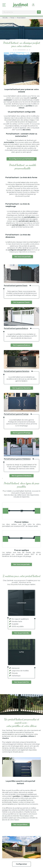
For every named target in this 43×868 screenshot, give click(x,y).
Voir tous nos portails (23, 257)
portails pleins (30, 217)
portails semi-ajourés (27, 221)
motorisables (9, 142)
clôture (21, 108)
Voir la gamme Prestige (22, 433)
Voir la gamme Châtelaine (21, 476)
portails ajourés (18, 225)
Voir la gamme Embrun (21, 345)
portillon (29, 106)
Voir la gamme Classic (21, 302)
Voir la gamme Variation (22, 388)
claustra (5, 738)
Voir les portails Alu (22, 633)
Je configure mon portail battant (22, 159)
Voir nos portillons (20, 825)
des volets (26, 130)
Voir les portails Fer (22, 682)
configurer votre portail (17, 250)
